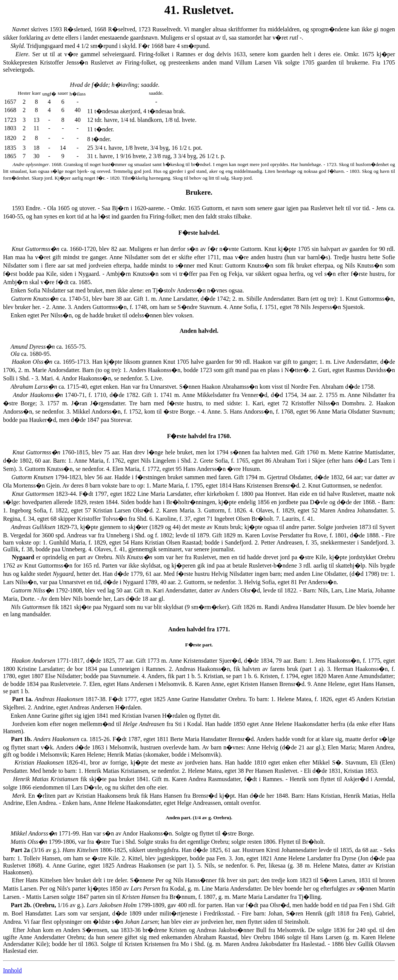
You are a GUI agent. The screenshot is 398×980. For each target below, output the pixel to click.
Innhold (12, 970)
